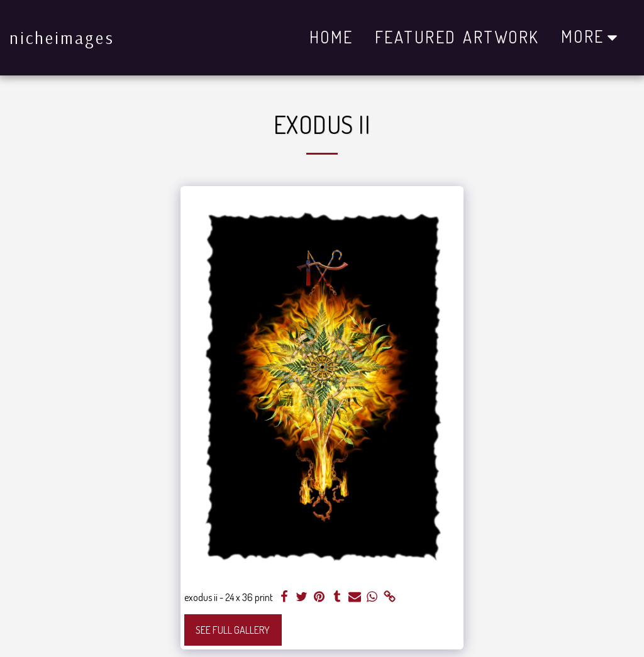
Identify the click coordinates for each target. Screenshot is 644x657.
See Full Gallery (233, 630)
